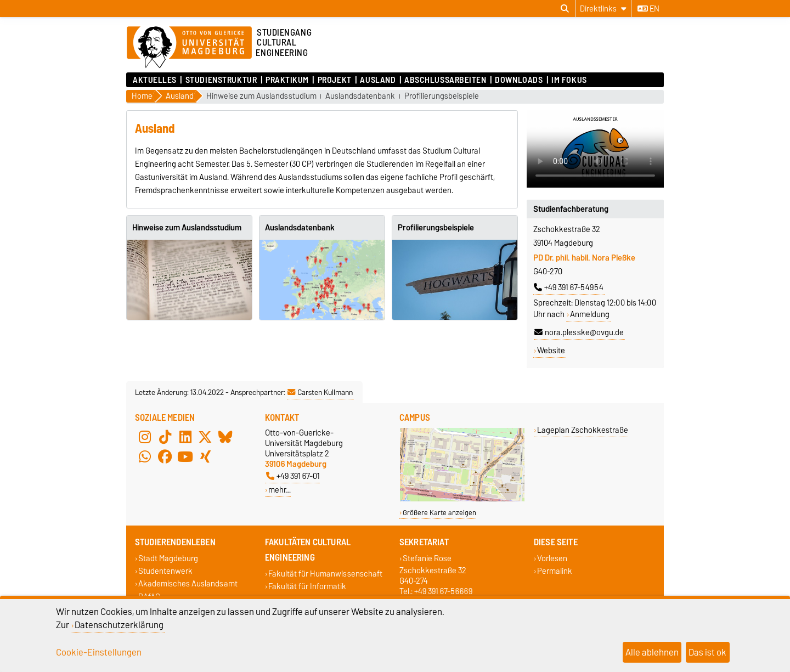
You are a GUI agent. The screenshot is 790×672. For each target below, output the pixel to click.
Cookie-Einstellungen (99, 652)
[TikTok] (165, 437)
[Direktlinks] (603, 9)
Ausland (378, 80)
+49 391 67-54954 (569, 287)
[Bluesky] (225, 437)
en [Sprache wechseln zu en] (648, 9)
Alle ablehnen (652, 652)
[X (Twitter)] (205, 437)
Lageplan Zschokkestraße (583, 430)
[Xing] (205, 457)
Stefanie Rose (427, 558)
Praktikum (287, 80)
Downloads (519, 80)
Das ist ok (707, 652)
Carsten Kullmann (320, 392)
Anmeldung (590, 314)
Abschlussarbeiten (445, 80)
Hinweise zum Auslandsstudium (261, 96)
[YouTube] (185, 457)
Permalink (555, 571)
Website (551, 351)
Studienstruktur (221, 80)
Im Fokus (569, 80)
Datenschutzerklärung (119, 625)
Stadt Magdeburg (168, 558)
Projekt (335, 80)
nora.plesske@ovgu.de (579, 332)
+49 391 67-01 (293, 476)
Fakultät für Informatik (307, 587)
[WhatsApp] (145, 457)
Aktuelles (155, 80)
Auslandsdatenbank (360, 96)
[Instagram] (145, 437)
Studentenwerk (165, 571)
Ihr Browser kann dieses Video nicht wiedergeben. (595, 149)
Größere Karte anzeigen (439, 513)
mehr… (280, 490)
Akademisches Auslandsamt (188, 584)
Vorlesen (552, 558)
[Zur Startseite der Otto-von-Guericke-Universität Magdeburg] (189, 48)
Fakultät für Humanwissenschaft (325, 574)
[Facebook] (165, 457)
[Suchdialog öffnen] (565, 9)
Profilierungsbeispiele (442, 96)
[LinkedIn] (185, 437)
